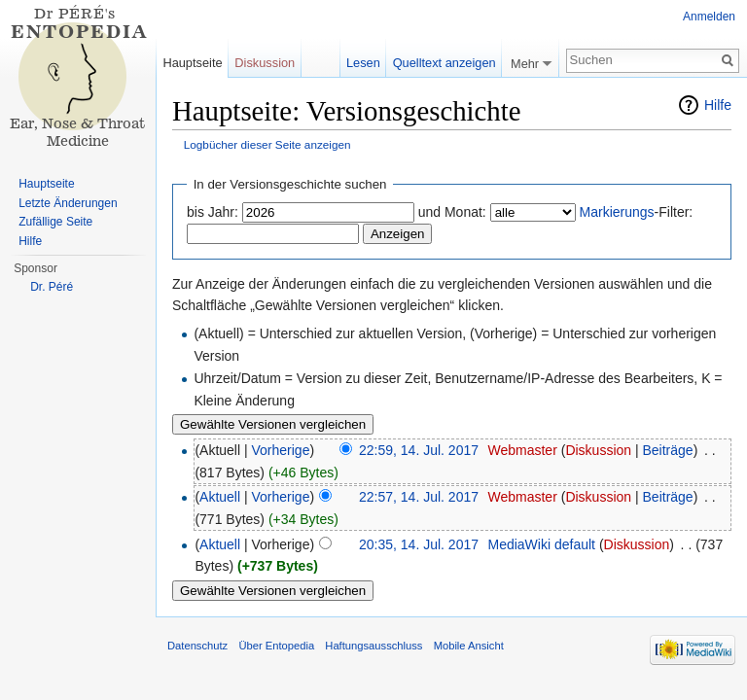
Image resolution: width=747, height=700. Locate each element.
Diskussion (598, 450)
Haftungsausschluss (373, 646)
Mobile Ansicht (469, 646)
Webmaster (522, 450)
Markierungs (617, 212)
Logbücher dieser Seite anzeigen (267, 144)
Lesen (363, 63)
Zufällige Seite (55, 222)
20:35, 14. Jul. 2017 (419, 544)
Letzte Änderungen (68, 203)
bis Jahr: (213, 212)
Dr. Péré (52, 287)
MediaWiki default (541, 544)
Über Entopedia (276, 646)
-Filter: (637, 212)
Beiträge (668, 450)
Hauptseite (192, 63)
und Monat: (452, 212)
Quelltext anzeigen (445, 63)
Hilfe (718, 105)
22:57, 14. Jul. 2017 (419, 497)
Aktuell (220, 497)
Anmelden (709, 17)
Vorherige (281, 450)
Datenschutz (197, 646)
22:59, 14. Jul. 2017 (419, 450)
